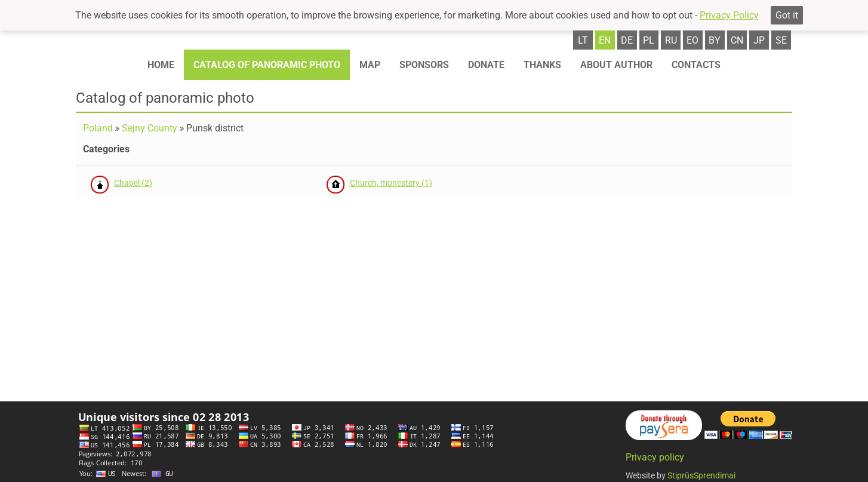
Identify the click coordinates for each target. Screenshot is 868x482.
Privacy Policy (729, 15)
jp (759, 40)
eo (692, 40)
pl (649, 40)
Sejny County (150, 128)
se (781, 40)
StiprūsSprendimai (701, 475)
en (605, 40)
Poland (98, 128)
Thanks (542, 65)
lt (583, 40)
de (627, 40)
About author (616, 65)
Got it (787, 15)
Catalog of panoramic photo (267, 65)
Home (161, 65)
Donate (486, 65)
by (715, 40)
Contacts (696, 65)
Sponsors (424, 65)
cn (737, 40)
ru (671, 40)
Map (370, 65)
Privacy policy (655, 457)
